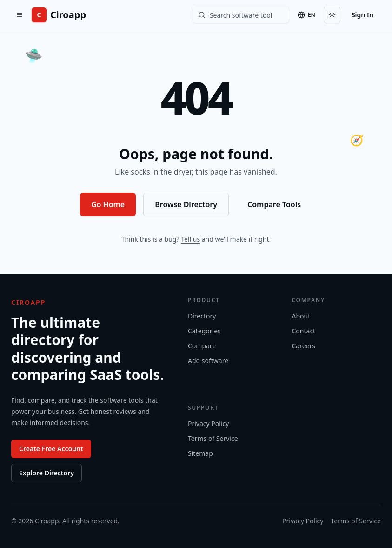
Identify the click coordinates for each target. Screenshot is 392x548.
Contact (304, 331)
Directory (202, 316)
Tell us (190, 239)
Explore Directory (47, 473)
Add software (208, 361)
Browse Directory (186, 204)
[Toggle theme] (332, 15)
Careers (304, 346)
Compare (202, 346)
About (301, 316)
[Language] (306, 15)
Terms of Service (213, 438)
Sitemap (200, 453)
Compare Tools (274, 204)
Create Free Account (51, 449)
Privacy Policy (208, 423)
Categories (204, 331)
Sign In (362, 15)
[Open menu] (20, 15)
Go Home (108, 204)
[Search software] (241, 15)
